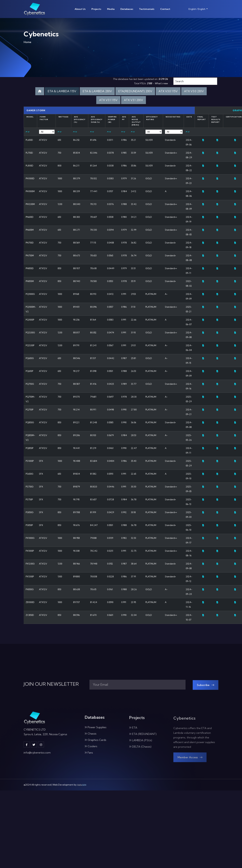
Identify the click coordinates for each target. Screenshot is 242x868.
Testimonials (147, 9)
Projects (96, 9)
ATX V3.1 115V (108, 100)
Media (111, 9)
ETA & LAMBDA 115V (62, 91)
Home (27, 43)
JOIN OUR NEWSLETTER (51, 684)
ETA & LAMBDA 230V (97, 91)
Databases (127, 9)
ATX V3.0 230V (194, 91)
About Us (80, 9)
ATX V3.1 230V (133, 100)
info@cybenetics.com (37, 756)
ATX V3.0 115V (168, 91)
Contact (165, 9)
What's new (161, 83)
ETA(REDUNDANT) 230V (135, 91)
